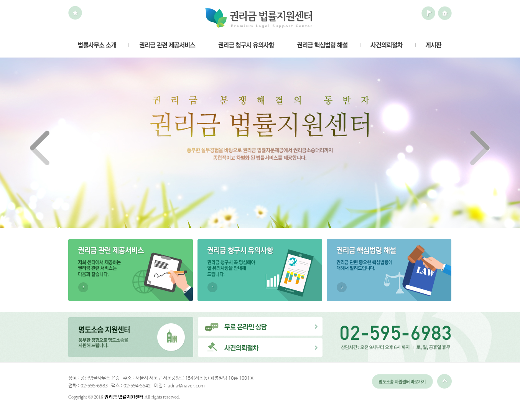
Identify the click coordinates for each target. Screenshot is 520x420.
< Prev (40, 148)
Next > (480, 148)
